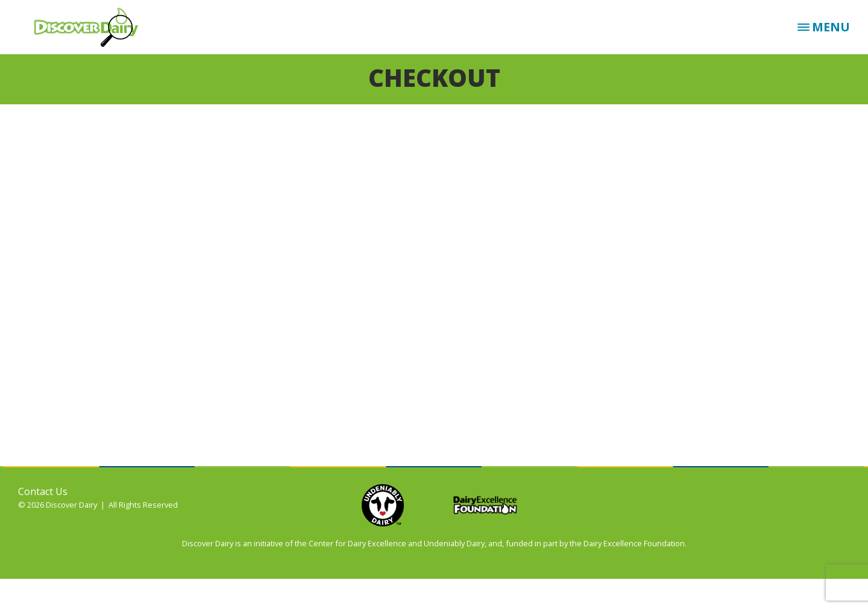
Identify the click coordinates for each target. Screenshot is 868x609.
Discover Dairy (90, 27)
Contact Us (43, 491)
